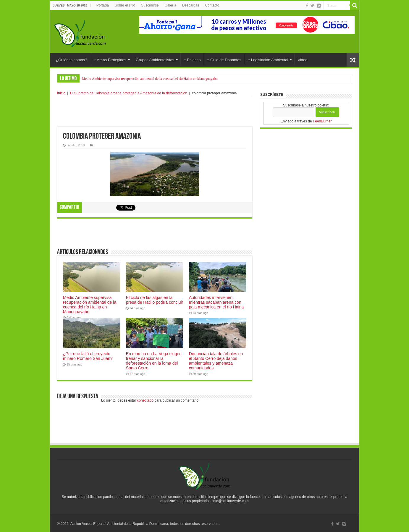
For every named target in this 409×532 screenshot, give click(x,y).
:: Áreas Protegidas (110, 60)
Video (302, 60)
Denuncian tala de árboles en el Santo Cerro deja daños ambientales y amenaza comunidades (216, 361)
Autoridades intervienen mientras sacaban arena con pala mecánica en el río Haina (216, 302)
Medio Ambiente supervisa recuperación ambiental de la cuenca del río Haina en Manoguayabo (150, 79)
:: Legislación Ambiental (268, 60)
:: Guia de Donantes (224, 60)
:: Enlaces (192, 60)
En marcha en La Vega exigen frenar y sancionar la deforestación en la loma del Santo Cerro (154, 361)
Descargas (191, 5)
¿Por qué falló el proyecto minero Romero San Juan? (88, 356)
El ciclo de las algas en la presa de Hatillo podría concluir (155, 300)
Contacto (212, 5)
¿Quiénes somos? (72, 60)
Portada (103, 5)
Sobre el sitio (125, 5)
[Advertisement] (155, 112)
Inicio (61, 93)
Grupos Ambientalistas (155, 60)
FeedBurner (322, 121)
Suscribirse (150, 5)
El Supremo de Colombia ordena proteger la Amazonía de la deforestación (129, 93)
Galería (170, 5)
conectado (145, 400)
